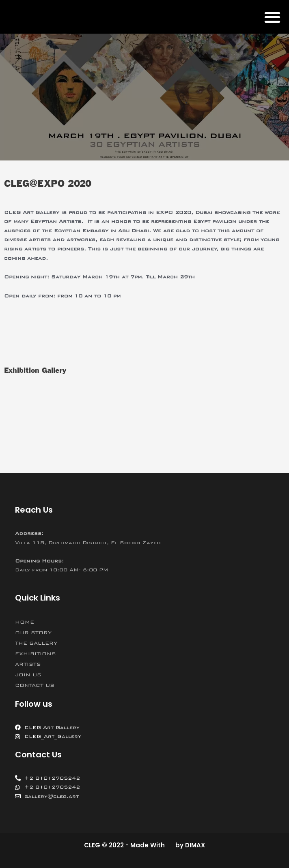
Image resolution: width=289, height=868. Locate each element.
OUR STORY (33, 633)
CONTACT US (35, 685)
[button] (272, 17)
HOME (25, 622)
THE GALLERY (36, 643)
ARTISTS (28, 664)
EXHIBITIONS (36, 654)
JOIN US (28, 675)
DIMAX (195, 845)
